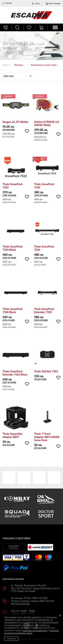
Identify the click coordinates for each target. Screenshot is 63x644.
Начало (6, 65)
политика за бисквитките (35, 631)
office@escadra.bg (20, 604)
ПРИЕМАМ (11, 639)
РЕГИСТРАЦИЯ (53, 3)
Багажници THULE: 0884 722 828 (29, 598)
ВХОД (35, 3)
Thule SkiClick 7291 (46, 371)
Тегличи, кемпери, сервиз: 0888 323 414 (33, 601)
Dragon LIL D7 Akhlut (15, 122)
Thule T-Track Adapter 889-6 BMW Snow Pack (47, 437)
